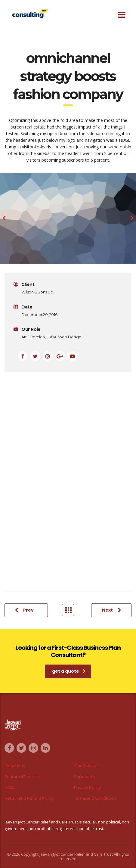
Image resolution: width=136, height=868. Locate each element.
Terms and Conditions (95, 798)
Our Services (87, 766)
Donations (15, 766)
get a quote (69, 671)
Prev (24, 610)
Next (112, 610)
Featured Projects (22, 777)
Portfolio (68, 610)
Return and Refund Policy (29, 798)
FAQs (10, 787)
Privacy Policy (87, 787)
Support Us (85, 777)
